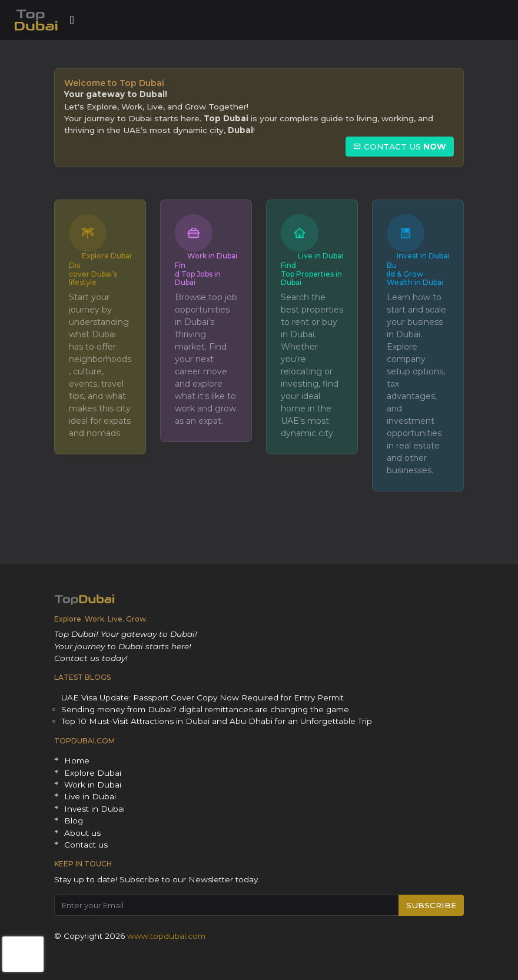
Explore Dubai (107, 256)
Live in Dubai (321, 256)
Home (77, 760)
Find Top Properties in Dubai (311, 274)
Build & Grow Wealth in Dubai (415, 274)
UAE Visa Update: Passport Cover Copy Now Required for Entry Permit (202, 697)
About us (82, 833)
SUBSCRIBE (431, 905)
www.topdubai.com (166, 936)
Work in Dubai (212, 256)
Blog (74, 820)
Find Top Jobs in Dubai (198, 274)
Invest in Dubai (423, 256)
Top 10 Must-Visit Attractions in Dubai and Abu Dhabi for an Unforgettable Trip (217, 721)
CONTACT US (400, 147)
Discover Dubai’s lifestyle (93, 274)
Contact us (86, 845)
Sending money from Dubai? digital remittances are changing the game (205, 709)
